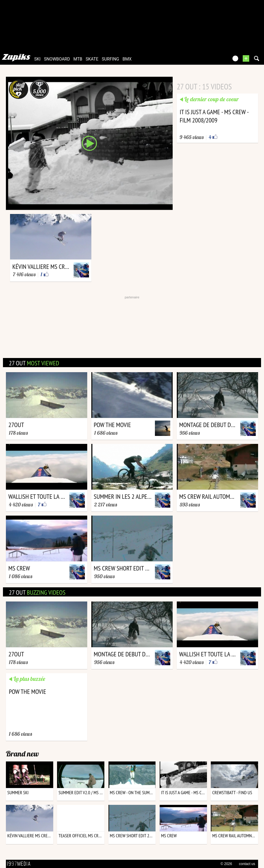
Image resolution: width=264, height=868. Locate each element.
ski (38, 59)
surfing (110, 59)
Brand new (22, 754)
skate (92, 59)
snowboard (57, 59)
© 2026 (226, 864)
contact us (247, 864)
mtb (78, 59)
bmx (127, 59)
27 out (34, 363)
